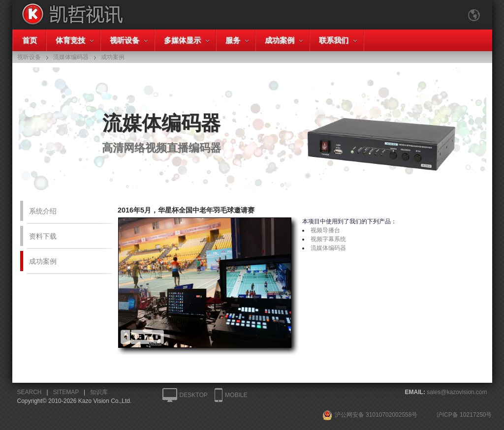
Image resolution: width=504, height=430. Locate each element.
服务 (233, 40)
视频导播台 (325, 230)
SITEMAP (66, 392)
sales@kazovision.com (457, 392)
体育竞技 (70, 40)
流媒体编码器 (328, 248)
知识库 (99, 392)
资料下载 (43, 236)
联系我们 (334, 40)
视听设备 (125, 40)
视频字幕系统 (328, 239)
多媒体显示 (182, 40)
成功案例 (280, 40)
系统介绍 (43, 211)
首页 (30, 40)
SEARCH (30, 392)
